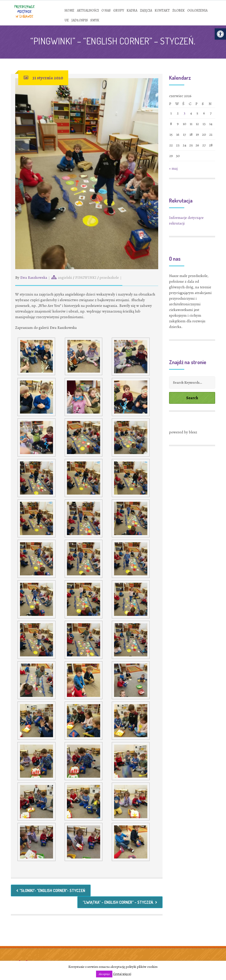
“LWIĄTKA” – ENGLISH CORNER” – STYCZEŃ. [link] (120, 902)
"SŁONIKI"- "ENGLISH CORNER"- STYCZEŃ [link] (51, 890)
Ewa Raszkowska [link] (34, 277)
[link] (220, 34)
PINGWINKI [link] (86, 277)
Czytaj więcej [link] (122, 974)
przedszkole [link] (109, 277)
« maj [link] (173, 168)
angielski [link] (65, 277)
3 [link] (184, 113)
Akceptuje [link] (104, 974)
